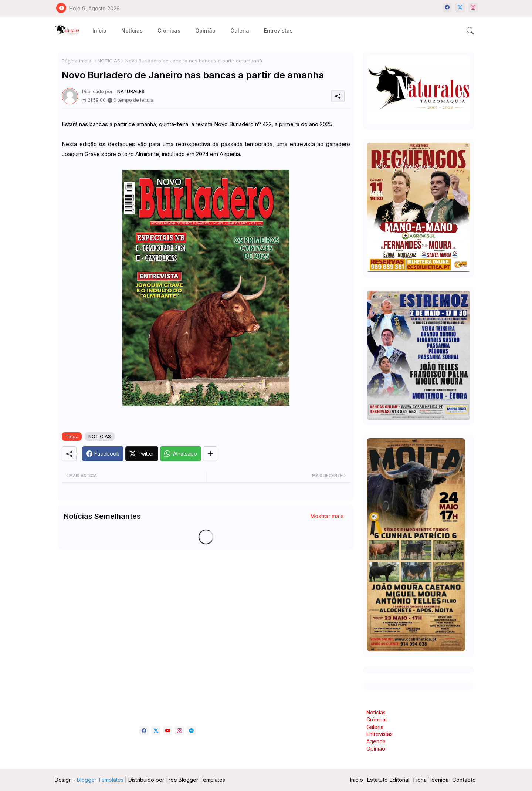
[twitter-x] (460, 8)
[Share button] (210, 454)
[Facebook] (103, 454)
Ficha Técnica (431, 780)
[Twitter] (142, 454)
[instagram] (473, 8)
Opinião (205, 31)
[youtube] (168, 731)
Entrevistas (278, 31)
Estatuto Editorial (388, 780)
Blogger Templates (100, 780)
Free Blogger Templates (195, 780)
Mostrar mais (327, 516)
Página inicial (77, 61)
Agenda (376, 741)
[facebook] (447, 8)
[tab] (99, 31)
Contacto (464, 780)
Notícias (132, 31)
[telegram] (191, 731)
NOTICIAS (109, 61)
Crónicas (169, 31)
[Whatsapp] (181, 454)
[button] (470, 31)
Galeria (240, 31)
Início (99, 31)
